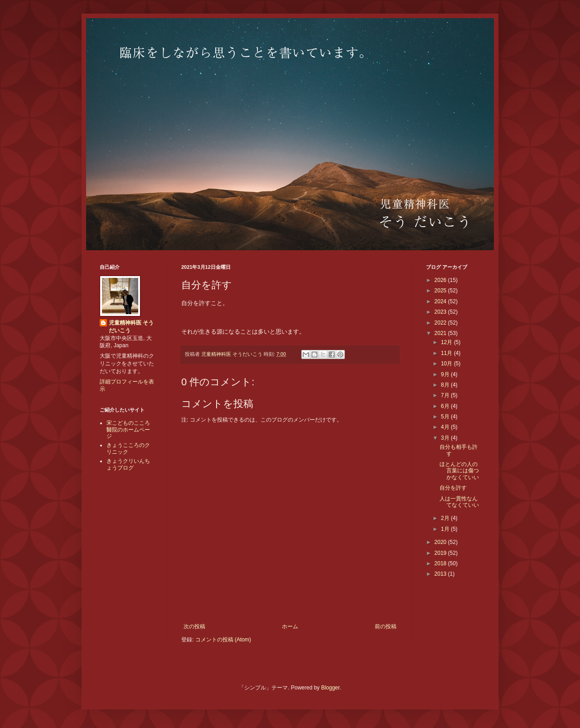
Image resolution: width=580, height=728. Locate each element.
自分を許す (453, 488)
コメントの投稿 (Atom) (223, 640)
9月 (446, 374)
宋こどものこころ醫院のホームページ (128, 430)
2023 (441, 312)
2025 (441, 291)
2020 (441, 542)
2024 (441, 301)
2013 (441, 574)
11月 (447, 353)
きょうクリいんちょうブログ (128, 464)
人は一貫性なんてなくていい (459, 502)
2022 (441, 323)
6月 (446, 406)
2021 (441, 333)
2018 (441, 563)
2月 (446, 518)
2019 (441, 553)
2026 (441, 280)
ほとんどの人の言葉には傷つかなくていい (459, 471)
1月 (446, 529)
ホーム (290, 626)
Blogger (331, 688)
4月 (446, 427)
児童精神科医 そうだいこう (131, 327)
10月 (447, 364)
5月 (446, 417)
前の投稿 (386, 626)
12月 (447, 342)
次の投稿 (194, 626)
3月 (446, 438)
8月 (446, 385)
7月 (446, 395)
